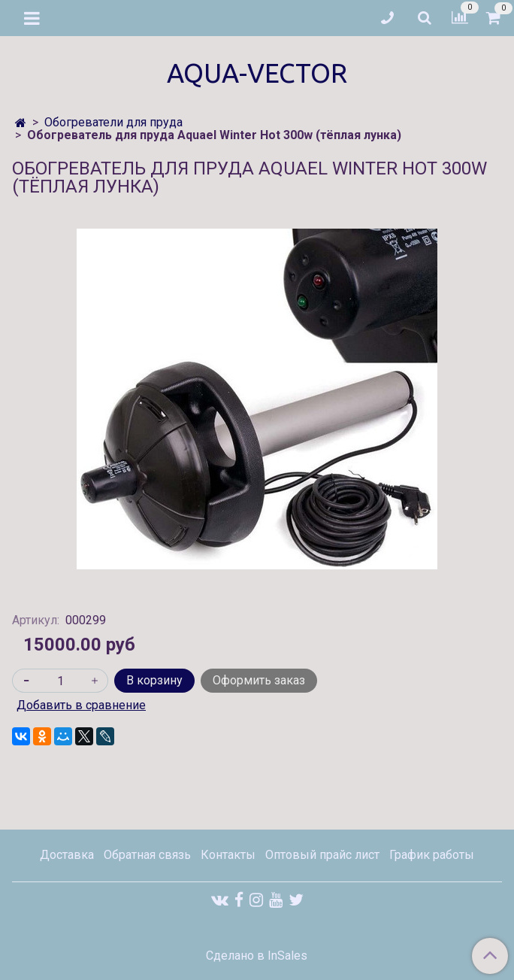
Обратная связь (147, 855)
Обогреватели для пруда (113, 122)
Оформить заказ (259, 680)
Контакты (228, 855)
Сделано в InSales (257, 956)
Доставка (67, 855)
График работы (432, 855)
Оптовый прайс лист (322, 855)
